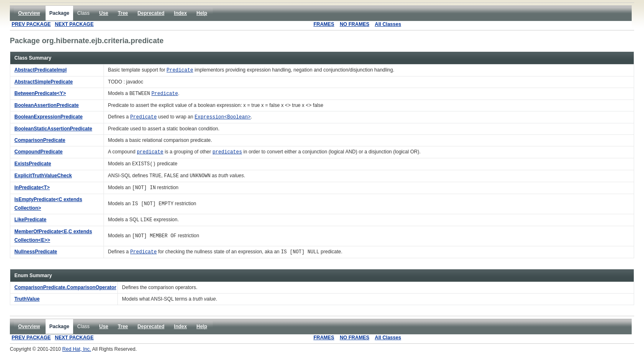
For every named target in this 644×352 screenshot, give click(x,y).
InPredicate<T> (32, 188)
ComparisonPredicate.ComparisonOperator (65, 287)
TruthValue (27, 299)
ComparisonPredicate (40, 140)
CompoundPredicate (38, 152)
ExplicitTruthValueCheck (43, 176)
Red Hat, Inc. (77, 349)
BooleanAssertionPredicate (47, 105)
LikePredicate (30, 220)
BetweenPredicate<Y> (40, 93)
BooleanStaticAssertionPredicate (53, 129)
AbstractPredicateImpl (40, 70)
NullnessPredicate (36, 252)
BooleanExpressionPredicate (48, 117)
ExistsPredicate (33, 164)
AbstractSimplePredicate (44, 82)
